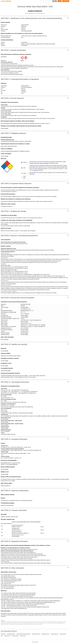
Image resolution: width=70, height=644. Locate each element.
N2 (33, 174)
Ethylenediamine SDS (11, 634)
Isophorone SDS (7, 636)
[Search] (47, 1)
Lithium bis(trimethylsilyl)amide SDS (23, 634)
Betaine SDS (3, 634)
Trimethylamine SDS (54, 634)
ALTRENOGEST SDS (36, 634)
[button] (55, 1)
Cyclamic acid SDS (15, 636)
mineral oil (36, 170)
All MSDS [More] (66, 1)
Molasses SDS (23, 636)
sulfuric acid (37, 163)
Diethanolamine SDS (45, 634)
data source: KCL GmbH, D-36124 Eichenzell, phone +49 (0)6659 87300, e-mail (18, 274)
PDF (60, 1)
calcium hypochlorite (44, 163)
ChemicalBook (6, 1)
